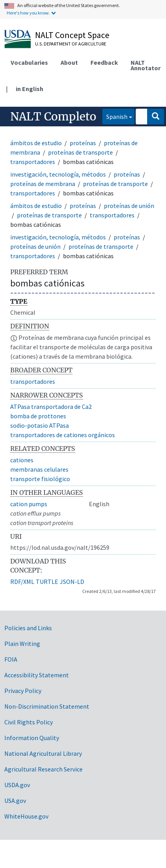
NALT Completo (53, 117)
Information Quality (32, 738)
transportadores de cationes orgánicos (63, 435)
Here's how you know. (28, 13)
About (69, 62)
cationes (22, 460)
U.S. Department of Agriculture (71, 44)
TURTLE (47, 582)
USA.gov (15, 801)
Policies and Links (28, 628)
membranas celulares (39, 469)
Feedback (104, 62)
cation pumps (29, 504)
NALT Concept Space (72, 35)
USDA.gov (17, 785)
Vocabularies (29, 62)
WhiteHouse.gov (26, 816)
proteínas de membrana (43, 184)
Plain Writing (22, 644)
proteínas (83, 143)
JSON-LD (72, 582)
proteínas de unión (129, 206)
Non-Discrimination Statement (47, 706)
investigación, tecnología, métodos (58, 174)
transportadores (33, 162)
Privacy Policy (23, 691)
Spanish (115, 116)
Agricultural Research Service (43, 769)
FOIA (11, 659)
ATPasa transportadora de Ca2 (51, 407)
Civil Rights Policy (29, 722)
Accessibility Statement (37, 675)
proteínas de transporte (80, 152)
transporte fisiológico (40, 479)
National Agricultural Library (43, 753)
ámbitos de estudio (36, 143)
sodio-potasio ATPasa (40, 425)
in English (30, 89)
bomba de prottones (38, 416)
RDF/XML (22, 582)
